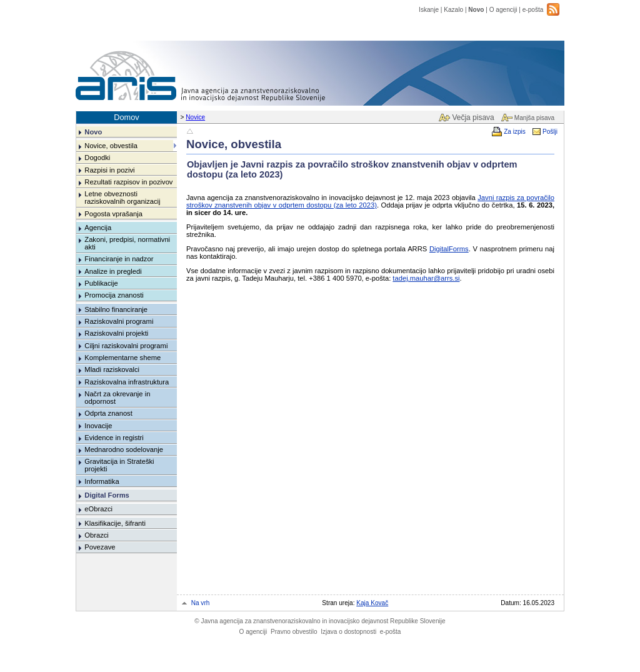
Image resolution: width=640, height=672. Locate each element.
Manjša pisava (534, 118)
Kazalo (453, 10)
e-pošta (533, 10)
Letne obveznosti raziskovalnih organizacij (122, 198)
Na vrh (201, 603)
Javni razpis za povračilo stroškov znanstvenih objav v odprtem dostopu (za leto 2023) (370, 201)
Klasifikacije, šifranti (115, 523)
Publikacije (101, 283)
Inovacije (98, 426)
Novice (195, 117)
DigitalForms (449, 249)
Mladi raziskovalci (112, 369)
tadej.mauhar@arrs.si (426, 278)
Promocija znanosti (114, 295)
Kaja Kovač (372, 603)
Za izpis (515, 132)
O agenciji (503, 10)
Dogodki (97, 158)
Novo (476, 10)
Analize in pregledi (113, 271)
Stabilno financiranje (116, 309)
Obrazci (97, 535)
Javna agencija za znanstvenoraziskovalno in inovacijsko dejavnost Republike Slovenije (320, 621)
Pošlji (550, 132)
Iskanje (429, 10)
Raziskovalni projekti (116, 333)
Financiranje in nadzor (119, 259)
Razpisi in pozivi (109, 170)
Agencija (98, 228)
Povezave (100, 547)
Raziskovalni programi (119, 321)
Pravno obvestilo (294, 632)
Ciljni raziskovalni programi (126, 346)
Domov (127, 117)
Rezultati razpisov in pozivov (128, 182)
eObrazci (98, 509)
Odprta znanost (108, 413)
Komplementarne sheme (122, 358)
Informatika (102, 481)
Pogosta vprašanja (113, 214)
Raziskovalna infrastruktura (127, 382)
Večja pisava (473, 118)
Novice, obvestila (111, 146)
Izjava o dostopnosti (348, 632)
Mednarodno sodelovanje (124, 449)
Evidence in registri (114, 438)
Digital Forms (107, 495)
